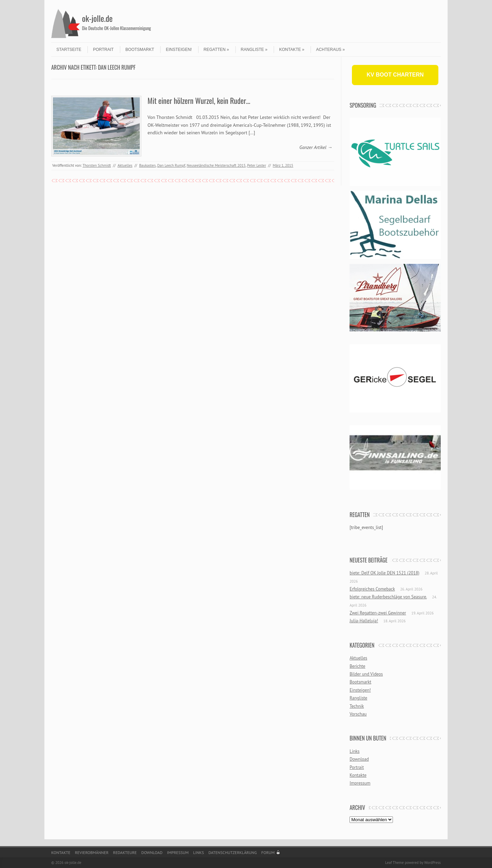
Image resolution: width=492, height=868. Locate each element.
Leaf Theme (394, 863)
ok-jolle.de (97, 18)
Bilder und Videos (366, 674)
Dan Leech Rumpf (171, 165)
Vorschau (358, 714)
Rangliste (254, 50)
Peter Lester (256, 165)
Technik (357, 706)
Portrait (103, 50)
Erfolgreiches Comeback (372, 589)
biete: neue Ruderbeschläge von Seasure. (388, 597)
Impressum (360, 783)
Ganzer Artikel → (316, 147)
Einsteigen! (179, 50)
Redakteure (125, 852)
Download (359, 759)
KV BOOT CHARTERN (395, 75)
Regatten (216, 50)
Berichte (357, 666)
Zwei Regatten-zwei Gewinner (378, 613)
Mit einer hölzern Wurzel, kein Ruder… (199, 100)
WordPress (432, 863)
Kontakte (292, 50)
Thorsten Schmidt (97, 165)
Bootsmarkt (140, 50)
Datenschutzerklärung (233, 852)
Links (354, 751)
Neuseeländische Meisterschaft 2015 (216, 165)
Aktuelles (125, 165)
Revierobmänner (92, 852)
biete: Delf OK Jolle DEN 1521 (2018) (384, 573)
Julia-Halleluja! (364, 621)
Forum (268, 852)
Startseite (69, 50)
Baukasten (147, 165)
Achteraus (330, 50)
